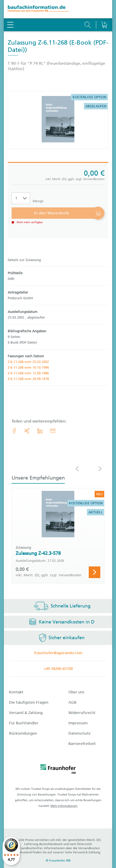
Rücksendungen (23, 733)
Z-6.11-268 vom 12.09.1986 (28, 373)
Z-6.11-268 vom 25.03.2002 (28, 362)
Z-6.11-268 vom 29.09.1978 (28, 379)
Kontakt (16, 692)
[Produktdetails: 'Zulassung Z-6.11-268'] (58, 120)
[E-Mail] (53, 431)
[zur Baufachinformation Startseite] (58, 9)
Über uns (76, 692)
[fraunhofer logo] (58, 770)
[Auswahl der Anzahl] (21, 198)
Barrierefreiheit (82, 744)
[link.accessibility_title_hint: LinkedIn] (40, 431)
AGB (72, 702)
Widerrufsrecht (82, 713)
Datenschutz (80, 733)
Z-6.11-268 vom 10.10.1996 (28, 367)
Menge (38, 201)
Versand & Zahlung (26, 713)
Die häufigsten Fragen (29, 702)
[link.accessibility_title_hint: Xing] (27, 431)
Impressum (78, 723)
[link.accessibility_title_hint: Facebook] (14, 431)
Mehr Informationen (64, 806)
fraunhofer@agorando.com (58, 653)
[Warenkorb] (104, 12)
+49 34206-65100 (58, 669)
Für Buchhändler (24, 723)
